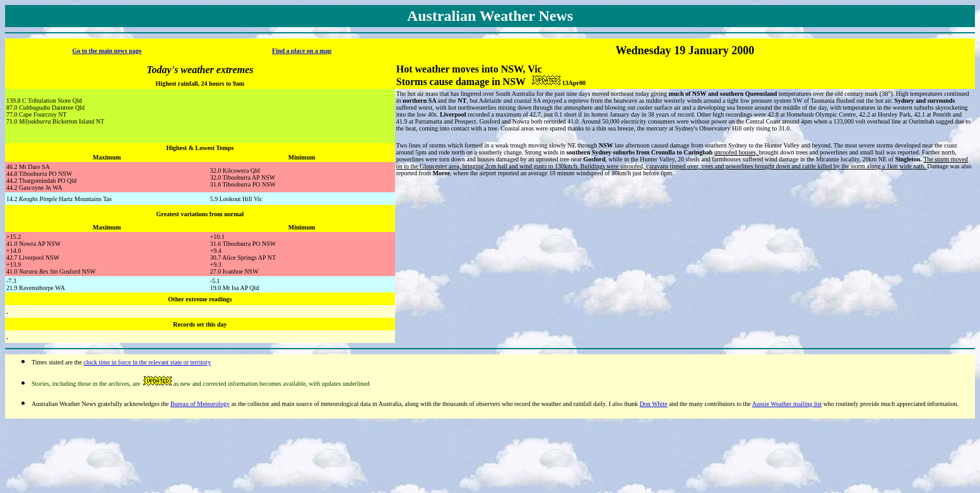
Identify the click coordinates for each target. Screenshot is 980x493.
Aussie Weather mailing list (787, 404)
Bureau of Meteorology (200, 404)
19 (680, 50)
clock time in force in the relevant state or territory (147, 362)
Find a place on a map (302, 51)
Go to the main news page (107, 51)
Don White (654, 404)
